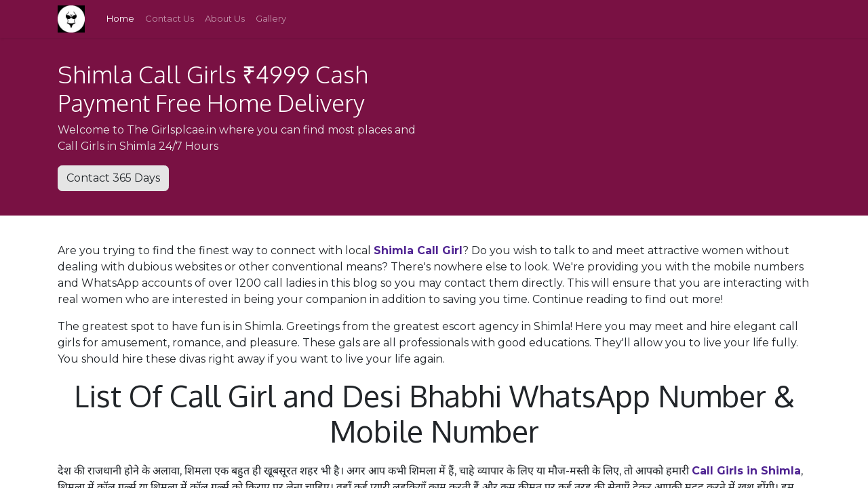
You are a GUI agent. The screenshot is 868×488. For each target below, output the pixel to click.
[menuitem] (120, 19)
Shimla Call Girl (418, 250)
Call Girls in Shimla (746, 471)
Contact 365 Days (113, 178)
